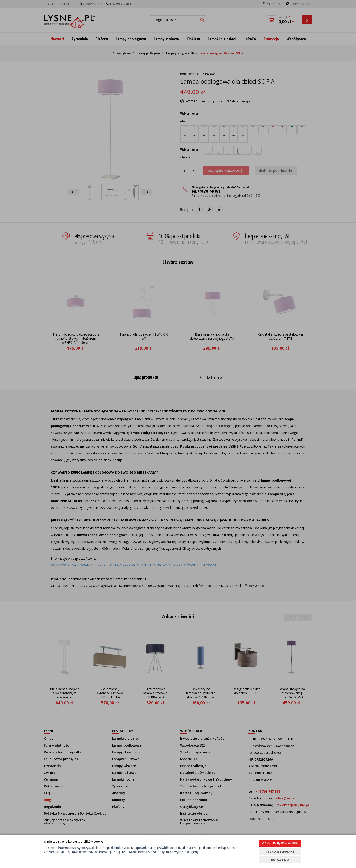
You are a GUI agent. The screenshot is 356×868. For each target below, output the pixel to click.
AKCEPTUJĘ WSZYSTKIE (280, 843)
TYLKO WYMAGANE (280, 852)
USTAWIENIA (280, 860)
